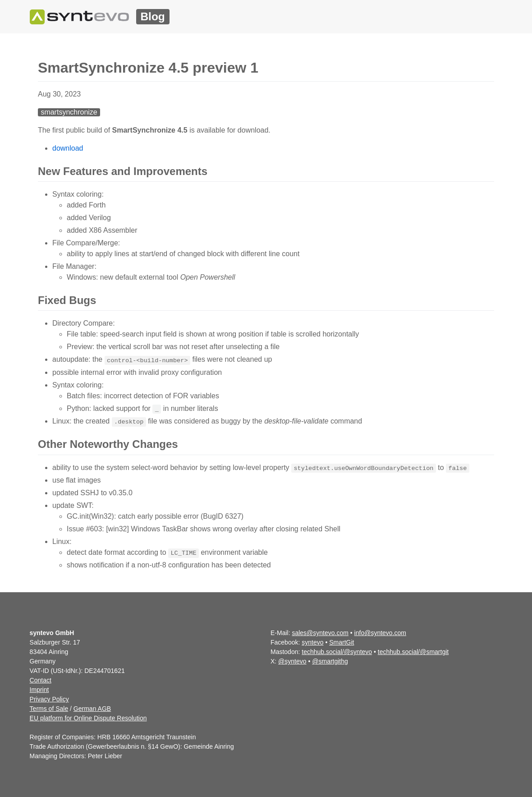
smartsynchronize (69, 112)
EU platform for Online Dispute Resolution (88, 718)
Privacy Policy (49, 699)
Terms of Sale (49, 709)
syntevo (312, 642)
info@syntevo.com (380, 633)
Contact (41, 680)
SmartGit (342, 642)
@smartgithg (330, 661)
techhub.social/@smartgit (413, 652)
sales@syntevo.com (320, 633)
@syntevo (292, 661)
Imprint (39, 690)
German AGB (92, 709)
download (68, 148)
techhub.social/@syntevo (337, 652)
